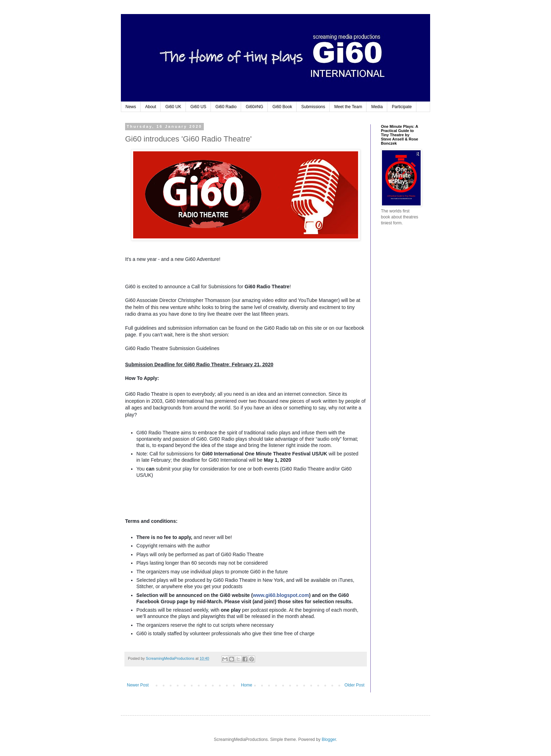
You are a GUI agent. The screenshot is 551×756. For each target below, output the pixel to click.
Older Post (354, 685)
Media (377, 107)
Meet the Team (348, 107)
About (151, 107)
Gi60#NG (254, 107)
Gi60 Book (282, 107)
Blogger (329, 739)
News (131, 107)
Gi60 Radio (226, 107)
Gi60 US (198, 107)
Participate (402, 107)
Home (247, 685)
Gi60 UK (173, 107)
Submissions (313, 107)
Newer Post (138, 685)
